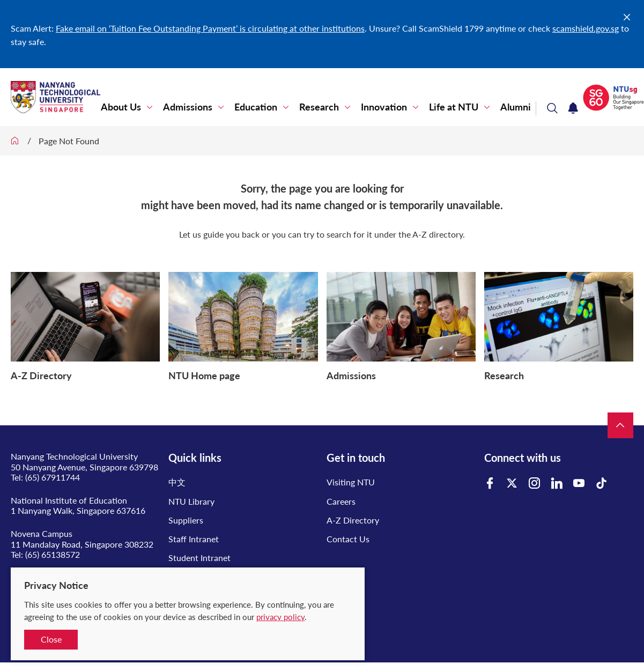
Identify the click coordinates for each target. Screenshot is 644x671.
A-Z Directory (353, 520)
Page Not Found (69, 141)
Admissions (188, 107)
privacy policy (280, 617)
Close (51, 639)
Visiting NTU (351, 482)
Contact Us (348, 539)
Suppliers (186, 520)
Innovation (384, 107)
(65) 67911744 (53, 477)
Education (256, 107)
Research (319, 107)
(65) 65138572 (53, 554)
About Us (121, 107)
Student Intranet (199, 558)
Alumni (516, 107)
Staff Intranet (194, 539)
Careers (341, 501)
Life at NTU (454, 107)
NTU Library (191, 501)
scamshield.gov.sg (586, 28)
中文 (177, 482)
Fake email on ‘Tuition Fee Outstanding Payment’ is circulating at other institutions (210, 28)
